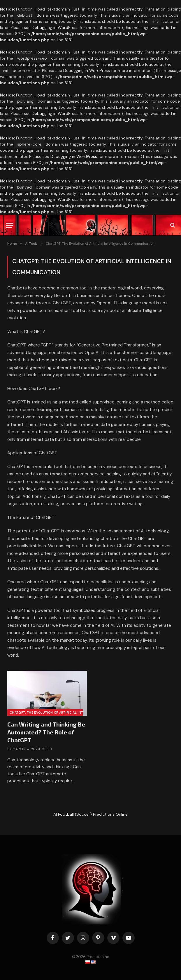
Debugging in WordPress (55, 27)
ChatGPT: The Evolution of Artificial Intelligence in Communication (72, 712)
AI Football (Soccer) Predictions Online (90, 814)
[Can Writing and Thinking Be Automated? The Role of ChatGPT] (10, 225)
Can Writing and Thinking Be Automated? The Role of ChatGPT (46, 732)
